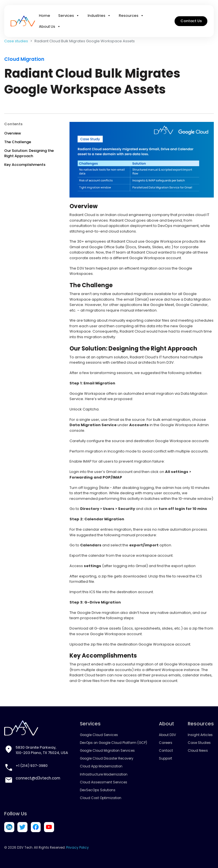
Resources (131, 17)
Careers (165, 743)
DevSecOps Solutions (98, 790)
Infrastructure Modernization (104, 774)
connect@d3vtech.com (37, 778)
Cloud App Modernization (101, 766)
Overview (13, 133)
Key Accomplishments (25, 165)
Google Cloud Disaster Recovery (106, 758)
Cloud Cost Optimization (100, 798)
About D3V (167, 735)
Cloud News (197, 751)
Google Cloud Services (99, 735)
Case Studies (199, 743)
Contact (165, 751)
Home (45, 17)
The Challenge (18, 142)
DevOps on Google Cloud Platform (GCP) (113, 743)
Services (69, 17)
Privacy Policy (77, 847)
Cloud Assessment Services (103, 782)
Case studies (16, 41)
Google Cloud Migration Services (107, 751)
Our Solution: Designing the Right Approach (29, 153)
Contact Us (191, 22)
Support (164, 758)
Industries (99, 17)
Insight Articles (200, 735)
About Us (50, 28)
